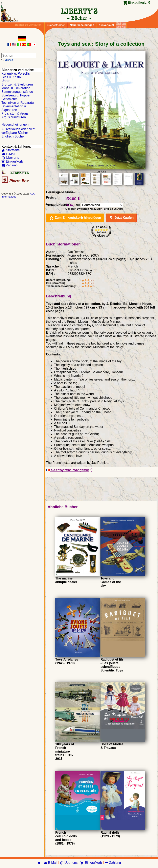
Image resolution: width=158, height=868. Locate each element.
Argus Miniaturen (14, 117)
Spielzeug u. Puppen (16, 95)
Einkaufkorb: (139, 3)
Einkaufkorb (12, 161)
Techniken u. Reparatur (18, 103)
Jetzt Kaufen (121, 218)
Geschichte (9, 99)
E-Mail (8, 154)
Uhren (6, 81)
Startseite (10, 150)
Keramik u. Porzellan (16, 73)
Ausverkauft (106, 25)
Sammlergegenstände (17, 92)
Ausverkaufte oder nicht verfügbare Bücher (18, 131)
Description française (70, 470)
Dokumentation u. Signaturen (14, 108)
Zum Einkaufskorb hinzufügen (75, 218)
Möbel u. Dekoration (16, 88)
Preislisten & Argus (15, 114)
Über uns (10, 158)
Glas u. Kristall (12, 77)
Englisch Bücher (13, 136)
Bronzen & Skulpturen (17, 84)
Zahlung (9, 165)
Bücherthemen (56, 25)
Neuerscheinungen (82, 25)
